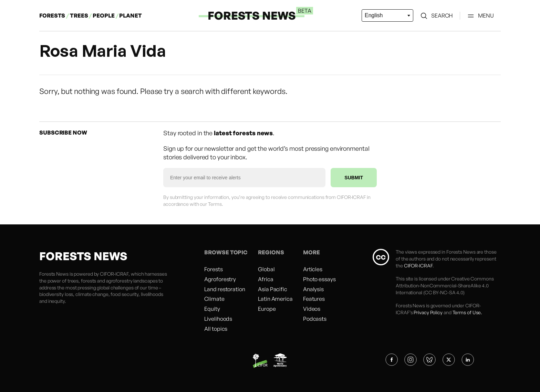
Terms (215, 204)
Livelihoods (218, 319)
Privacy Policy (428, 312)
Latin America (275, 299)
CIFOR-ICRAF (114, 274)
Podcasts (315, 319)
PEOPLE (104, 15)
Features (314, 299)
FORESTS (52, 15)
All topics (216, 329)
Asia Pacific (273, 289)
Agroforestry (220, 279)
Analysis (313, 289)
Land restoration (225, 289)
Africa (266, 279)
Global (266, 269)
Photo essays (319, 279)
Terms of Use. (468, 312)
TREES (79, 15)
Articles (313, 269)
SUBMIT (354, 178)
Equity (212, 309)
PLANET (130, 15)
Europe (267, 309)
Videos (312, 309)
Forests (213, 269)
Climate (214, 299)
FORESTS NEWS (252, 15)
